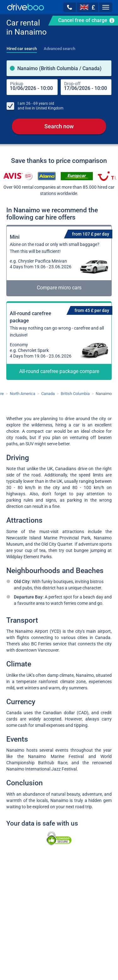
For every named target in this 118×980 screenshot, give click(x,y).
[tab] (22, 47)
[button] (70, 7)
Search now (59, 126)
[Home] (26, 7)
